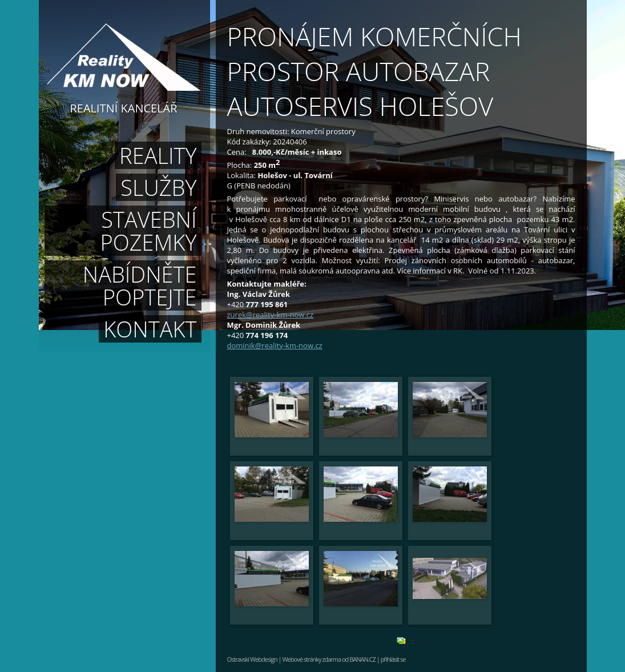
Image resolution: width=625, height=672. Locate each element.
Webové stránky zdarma (311, 659)
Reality (158, 155)
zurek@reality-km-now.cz (271, 315)
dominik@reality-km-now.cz (275, 345)
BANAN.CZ (362, 659)
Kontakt (150, 329)
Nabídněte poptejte (140, 285)
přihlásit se (393, 659)
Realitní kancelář (124, 107)
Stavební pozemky (148, 231)
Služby (158, 187)
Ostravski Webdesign (253, 659)
